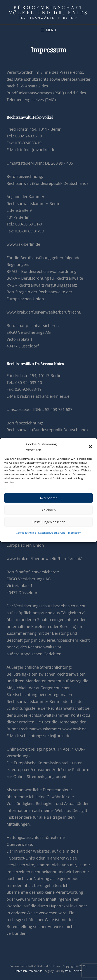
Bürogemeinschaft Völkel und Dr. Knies (49, 10)
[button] (90, 447)
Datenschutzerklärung (52, 533)
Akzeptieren (49, 498)
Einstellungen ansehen (48, 522)
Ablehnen (49, 510)
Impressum (74, 533)
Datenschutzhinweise (29, 971)
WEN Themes (74, 971)
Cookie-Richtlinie (26, 533)
